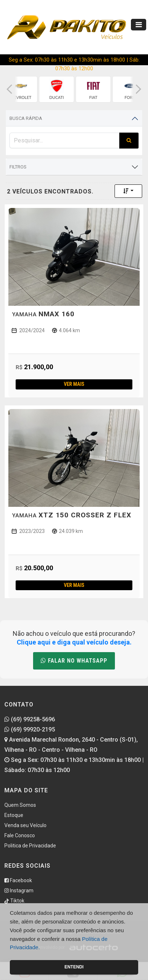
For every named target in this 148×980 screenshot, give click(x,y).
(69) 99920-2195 (30, 729)
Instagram (19, 891)
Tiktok (14, 901)
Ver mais (74, 384)
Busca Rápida (26, 118)
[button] (9, 89)
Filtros (18, 167)
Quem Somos (20, 805)
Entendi (74, 967)
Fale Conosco (20, 835)
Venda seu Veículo (25, 825)
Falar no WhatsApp (74, 661)
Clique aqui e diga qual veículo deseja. (74, 642)
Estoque (14, 815)
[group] (20, 89)
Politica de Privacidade (30, 846)
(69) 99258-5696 (30, 719)
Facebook (18, 880)
